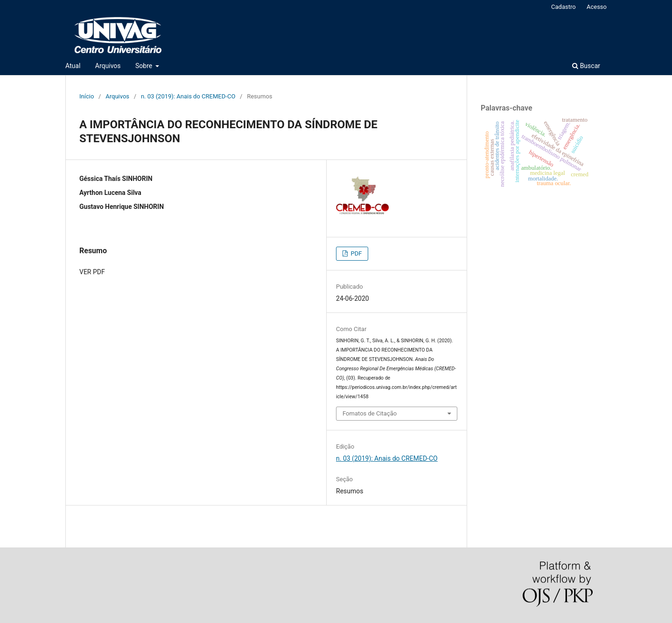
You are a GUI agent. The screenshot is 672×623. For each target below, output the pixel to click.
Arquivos (108, 66)
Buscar (586, 66)
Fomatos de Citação (370, 413)
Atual (73, 66)
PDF (355, 253)
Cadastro (563, 7)
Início (87, 96)
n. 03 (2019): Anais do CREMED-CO (188, 96)
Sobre (145, 66)
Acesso (597, 7)
